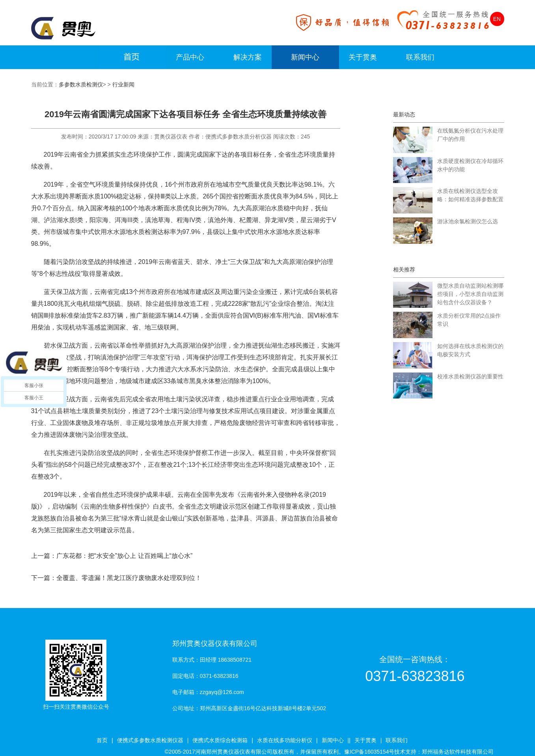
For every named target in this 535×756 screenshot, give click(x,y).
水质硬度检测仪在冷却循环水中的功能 (470, 165)
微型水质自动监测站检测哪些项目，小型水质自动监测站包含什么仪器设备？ (470, 294)
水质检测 (145, 232)
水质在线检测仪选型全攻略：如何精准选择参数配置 (470, 195)
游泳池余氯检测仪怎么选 (468, 221)
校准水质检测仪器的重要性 (470, 376)
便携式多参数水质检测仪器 (150, 740)
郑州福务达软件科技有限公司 (458, 752)
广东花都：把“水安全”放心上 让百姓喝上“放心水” (125, 556)
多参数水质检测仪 (81, 84)
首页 (102, 740)
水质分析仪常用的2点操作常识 (469, 320)
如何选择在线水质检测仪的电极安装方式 (470, 350)
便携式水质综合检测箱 (220, 740)
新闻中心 (305, 57)
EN (497, 19)
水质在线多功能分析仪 (285, 740)
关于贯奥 (363, 57)
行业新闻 (123, 84)
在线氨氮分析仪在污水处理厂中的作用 (470, 135)
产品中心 (190, 57)
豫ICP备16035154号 (369, 752)
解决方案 (248, 57)
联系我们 (420, 57)
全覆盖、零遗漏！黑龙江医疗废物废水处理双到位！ (129, 578)
